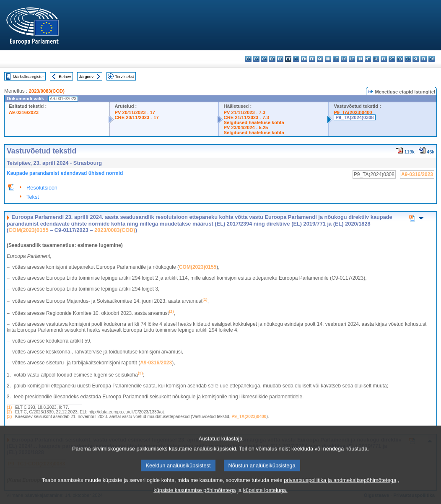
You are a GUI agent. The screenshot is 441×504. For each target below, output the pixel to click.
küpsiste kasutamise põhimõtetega (195, 498)
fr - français (312, 59)
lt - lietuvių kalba (352, 59)
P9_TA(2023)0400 (353, 112)
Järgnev (86, 77)
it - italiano (336, 59)
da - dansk (272, 59)
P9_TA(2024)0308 (354, 117)
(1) (9, 407)
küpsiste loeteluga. (265, 498)
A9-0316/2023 (24, 112)
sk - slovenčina (408, 59)
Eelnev (65, 77)
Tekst (33, 197)
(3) (9, 417)
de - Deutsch (280, 59)
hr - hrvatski (328, 59)
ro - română (400, 59)
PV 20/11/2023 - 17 (135, 112)
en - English (304, 59)
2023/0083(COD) (47, 91)
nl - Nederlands (376, 59)
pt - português (392, 59)
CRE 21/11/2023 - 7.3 (246, 117)
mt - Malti (368, 59)
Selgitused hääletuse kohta (254, 122)
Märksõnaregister (29, 77)
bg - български (248, 59)
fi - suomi (424, 59)
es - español (256, 59)
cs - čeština (264, 59)
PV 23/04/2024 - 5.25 (246, 127)
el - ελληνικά (296, 59)
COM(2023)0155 (28, 230)
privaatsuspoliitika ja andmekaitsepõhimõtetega (340, 488)
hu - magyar (360, 59)
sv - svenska (432, 59)
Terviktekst (124, 77)
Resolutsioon (42, 188)
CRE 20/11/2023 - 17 (137, 117)
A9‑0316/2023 (156, 363)
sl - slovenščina (416, 59)
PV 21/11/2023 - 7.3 (245, 112)
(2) (9, 412)
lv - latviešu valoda (344, 59)
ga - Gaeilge (320, 59)
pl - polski (384, 59)
